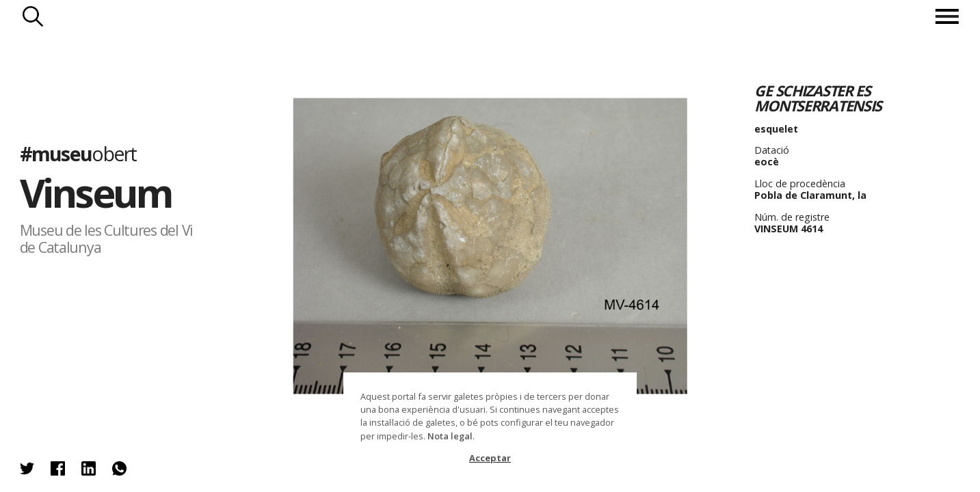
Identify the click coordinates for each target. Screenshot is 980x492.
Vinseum (96, 193)
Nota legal (450, 436)
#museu (78, 153)
